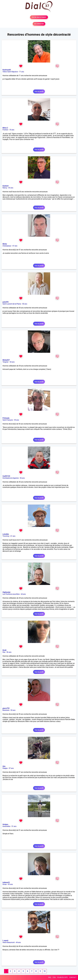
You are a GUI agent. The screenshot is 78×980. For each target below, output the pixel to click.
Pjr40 (4, 650)
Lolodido (6, 534)
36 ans (22, 478)
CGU (54, 977)
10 (44, 971)
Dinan (5, 884)
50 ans (25, 304)
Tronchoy (6, 536)
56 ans (9, 652)
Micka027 (6, 360)
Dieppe (5, 768)
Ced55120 (6, 476)
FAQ (50, 977)
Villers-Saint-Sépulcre (10, 72)
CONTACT (73, 977)
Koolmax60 (7, 70)
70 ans (12, 130)
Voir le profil (39, 91)
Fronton (5, 130)
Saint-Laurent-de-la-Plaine (12, 304)
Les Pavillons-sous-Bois (11, 594)
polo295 (6, 302)
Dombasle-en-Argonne (11, 478)
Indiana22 (6, 882)
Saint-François (8, 420)
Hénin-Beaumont (9, 942)
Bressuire (6, 710)
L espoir (5, 940)
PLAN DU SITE (63, 977)
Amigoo (5, 824)
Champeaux (7, 246)
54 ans (12, 362)
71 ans (22, 72)
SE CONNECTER (39, 24)
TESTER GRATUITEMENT (39, 17)
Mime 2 (5, 128)
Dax (4, 652)
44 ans (23, 594)
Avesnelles (6, 826)
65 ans (11, 188)
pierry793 (6, 708)
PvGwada (6, 418)
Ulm (4, 766)
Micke (5, 244)
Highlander (6, 592)
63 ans (10, 884)
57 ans (11, 768)
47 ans (15, 246)
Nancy (5, 188)
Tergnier (5, 362)
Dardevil (5, 186)
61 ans (13, 536)
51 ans (14, 826)
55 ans (17, 420)
